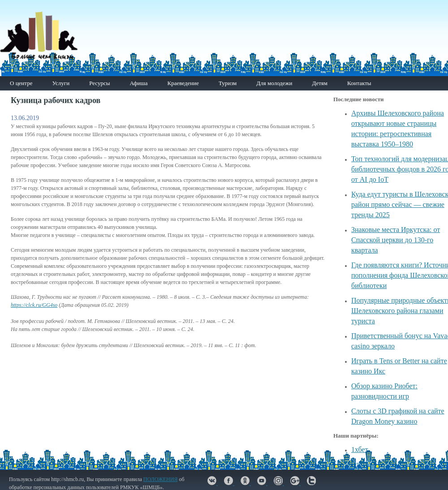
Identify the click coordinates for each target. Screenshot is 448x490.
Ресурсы (99, 83)
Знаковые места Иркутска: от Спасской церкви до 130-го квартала (396, 240)
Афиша (138, 83)
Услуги (61, 83)
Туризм (228, 83)
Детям (320, 83)
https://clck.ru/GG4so (34, 305)
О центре (21, 83)
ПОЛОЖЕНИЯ (161, 479)
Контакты (359, 83)
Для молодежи (274, 83)
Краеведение (183, 83)
